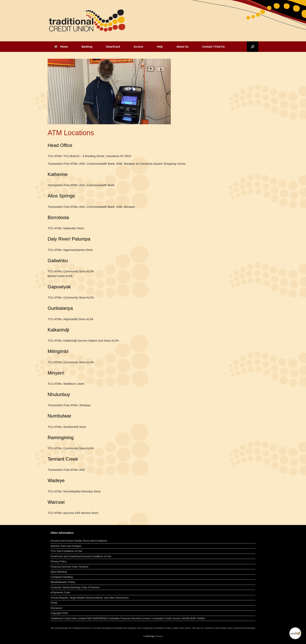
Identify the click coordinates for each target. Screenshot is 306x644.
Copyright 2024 (59, 613)
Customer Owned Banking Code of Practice (75, 587)
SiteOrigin (150, 636)
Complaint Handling (62, 577)
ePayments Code (60, 592)
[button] (253, 47)
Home (61, 47)
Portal (54, 603)
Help (160, 47)
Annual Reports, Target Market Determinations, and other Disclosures (90, 598)
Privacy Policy (58, 561)
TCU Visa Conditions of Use (66, 551)
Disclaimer (56, 608)
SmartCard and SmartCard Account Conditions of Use (81, 556)
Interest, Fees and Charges (66, 546)
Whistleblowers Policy (63, 582)
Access (138, 47)
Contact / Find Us (213, 47)
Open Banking (59, 572)
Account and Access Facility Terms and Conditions (79, 541)
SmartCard (113, 47)
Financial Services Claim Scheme (69, 567)
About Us (182, 47)
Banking (87, 47)
